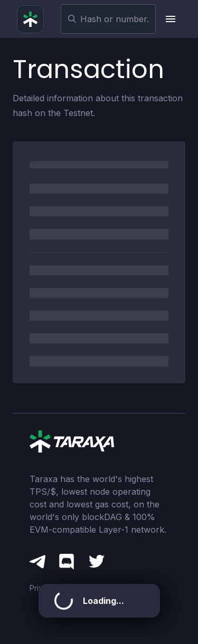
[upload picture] (171, 19)
